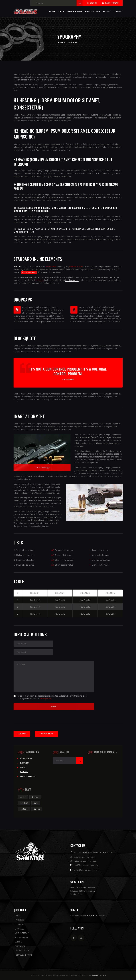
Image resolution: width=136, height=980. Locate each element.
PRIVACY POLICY (22, 950)
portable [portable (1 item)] (24, 809)
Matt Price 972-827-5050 (85, 857)
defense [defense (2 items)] (35, 797)
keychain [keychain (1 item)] (24, 803)
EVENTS (18, 942)
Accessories (26, 759)
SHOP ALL (19, 929)
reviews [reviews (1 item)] (37, 809)
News (22, 767)
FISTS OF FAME (22, 937)
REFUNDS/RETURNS (24, 955)
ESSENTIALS (20, 924)
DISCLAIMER (20, 946)
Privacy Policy (46, 699)
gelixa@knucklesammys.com (86, 870)
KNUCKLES (19, 920)
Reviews (24, 772)
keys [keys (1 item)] (36, 803)
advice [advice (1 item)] (23, 797)
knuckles (25, 763)
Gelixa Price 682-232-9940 (85, 861)
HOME (18, 916)
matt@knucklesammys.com (86, 865)
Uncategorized (27, 776)
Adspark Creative (99, 975)
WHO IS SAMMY (22, 933)
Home (60, 42)
